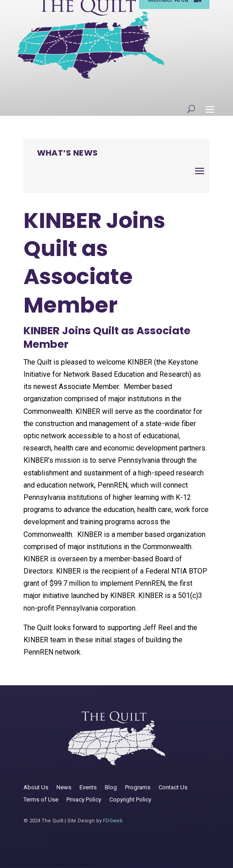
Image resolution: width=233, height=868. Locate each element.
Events (88, 787)
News (64, 787)
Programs (138, 787)
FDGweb (113, 821)
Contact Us (173, 787)
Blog (111, 787)
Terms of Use (41, 799)
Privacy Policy (84, 799)
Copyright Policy (130, 799)
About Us (36, 787)
